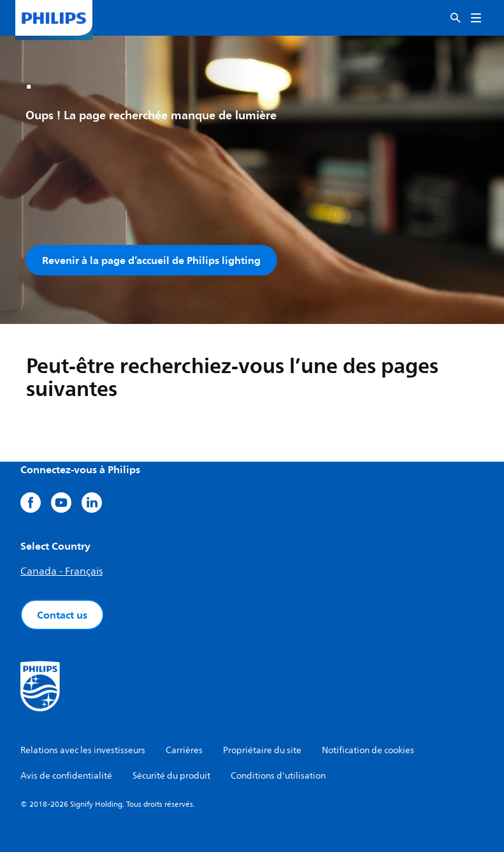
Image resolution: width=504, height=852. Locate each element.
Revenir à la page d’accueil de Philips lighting (151, 260)
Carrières (184, 750)
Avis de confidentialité (66, 776)
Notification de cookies (368, 750)
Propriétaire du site (262, 750)
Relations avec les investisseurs (83, 750)
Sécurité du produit (171, 776)
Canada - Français (61, 571)
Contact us (62, 615)
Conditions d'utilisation (278, 776)
